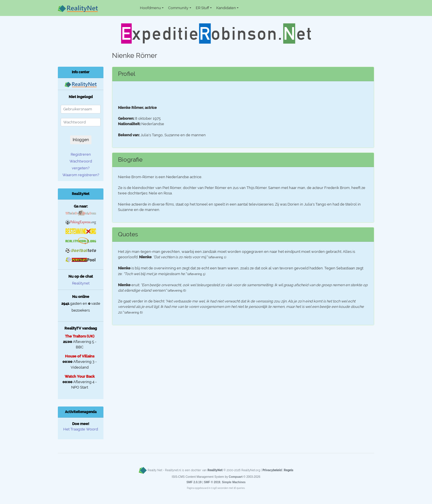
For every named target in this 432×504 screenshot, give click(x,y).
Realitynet (81, 283)
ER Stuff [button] (202, 8)
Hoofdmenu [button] (150, 8)
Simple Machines (234, 482)
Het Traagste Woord (81, 429)
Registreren (81, 154)
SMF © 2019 (212, 482)
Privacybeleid (272, 470)
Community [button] (178, 8)
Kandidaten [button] (226, 8)
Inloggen (81, 140)
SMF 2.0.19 (194, 482)
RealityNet (215, 470)
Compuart (236, 477)
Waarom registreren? (81, 175)
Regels (289, 470)
